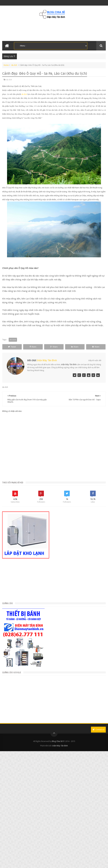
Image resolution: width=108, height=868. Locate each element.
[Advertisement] (29, 704)
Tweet (14, 347)
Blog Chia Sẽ (57, 747)
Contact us (98, 735)
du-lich (14, 65)
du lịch (24, 94)
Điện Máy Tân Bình (47, 366)
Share (39, 347)
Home (6, 65)
